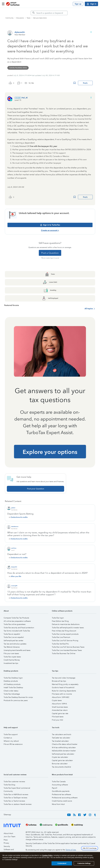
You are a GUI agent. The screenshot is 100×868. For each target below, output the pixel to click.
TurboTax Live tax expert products (65, 634)
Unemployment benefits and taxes (17, 650)
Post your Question (36, 489)
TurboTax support (11, 734)
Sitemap (7, 815)
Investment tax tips (11, 663)
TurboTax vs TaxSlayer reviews (15, 798)
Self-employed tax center (13, 641)
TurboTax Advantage (12, 694)
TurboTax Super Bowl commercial (17, 788)
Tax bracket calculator (60, 741)
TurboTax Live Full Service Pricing (65, 641)
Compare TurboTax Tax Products (16, 618)
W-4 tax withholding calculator (64, 747)
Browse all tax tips (59, 681)
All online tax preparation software (17, 621)
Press (6, 840)
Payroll (55, 788)
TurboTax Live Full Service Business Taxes (68, 647)
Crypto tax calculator (60, 757)
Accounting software (60, 785)
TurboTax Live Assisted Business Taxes (67, 650)
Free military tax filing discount (64, 631)
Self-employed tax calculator (63, 754)
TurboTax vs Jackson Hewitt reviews (18, 804)
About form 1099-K (59, 704)
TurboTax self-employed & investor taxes (68, 628)
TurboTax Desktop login (13, 678)
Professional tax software (61, 794)
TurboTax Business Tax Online (64, 653)
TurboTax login (58, 618)
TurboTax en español (12, 634)
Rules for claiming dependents (64, 691)
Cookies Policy (47, 856)
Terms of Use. (71, 850)
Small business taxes (60, 707)
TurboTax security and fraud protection (19, 628)
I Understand (62, 864)
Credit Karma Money (12, 660)
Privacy (6, 843)
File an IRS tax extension (13, 744)
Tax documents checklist (61, 767)
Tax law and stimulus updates (15, 644)
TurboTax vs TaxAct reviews (14, 801)
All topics (89, 309)
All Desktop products (12, 684)
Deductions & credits (19, 517)
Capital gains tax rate (60, 713)
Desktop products (11, 681)
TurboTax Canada (59, 782)
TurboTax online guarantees (15, 624)
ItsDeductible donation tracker (64, 751)
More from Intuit (58, 804)
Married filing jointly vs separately (65, 684)
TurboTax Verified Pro (60, 644)
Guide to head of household (63, 687)
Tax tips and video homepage (64, 678)
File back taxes (58, 717)
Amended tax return (60, 710)
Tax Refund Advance (12, 647)
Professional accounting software (65, 798)
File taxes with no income (62, 694)
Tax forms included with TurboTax (17, 631)
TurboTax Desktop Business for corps (18, 697)
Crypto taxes (57, 700)
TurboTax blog (9, 785)
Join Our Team (9, 837)
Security (7, 846)
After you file (16, 576)
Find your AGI (57, 720)
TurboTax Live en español (14, 637)
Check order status (11, 691)
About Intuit (8, 833)
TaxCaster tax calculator (61, 738)
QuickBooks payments (61, 791)
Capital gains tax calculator (62, 760)
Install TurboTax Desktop (13, 687)
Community (8, 791)
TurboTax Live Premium (61, 637)
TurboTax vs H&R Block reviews (16, 794)
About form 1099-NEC (61, 697)
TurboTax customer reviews (14, 782)
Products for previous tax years (16, 700)
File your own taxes (11, 653)
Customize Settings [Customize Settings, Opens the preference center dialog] (84, 864)
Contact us (8, 738)
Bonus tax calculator (60, 764)
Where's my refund (11, 741)
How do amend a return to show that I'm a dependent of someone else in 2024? (47, 573)
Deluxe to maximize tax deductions (66, 624)
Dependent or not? (17, 554)
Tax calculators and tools (62, 734)
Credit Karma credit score (62, 801)
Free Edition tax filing (60, 621)
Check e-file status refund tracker (65, 744)
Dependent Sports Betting (20, 514)
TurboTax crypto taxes (12, 657)
